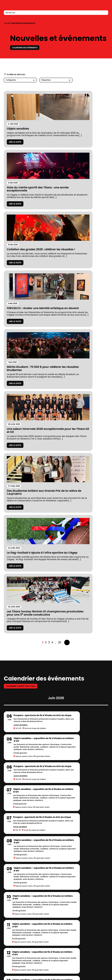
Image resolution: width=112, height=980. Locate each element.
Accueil (7, 23)
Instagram (92, 967)
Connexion (100, 7)
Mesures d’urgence (14, 923)
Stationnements (12, 918)
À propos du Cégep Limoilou (19, 904)
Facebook (97, 967)
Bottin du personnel (95, 972)
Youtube (106, 967)
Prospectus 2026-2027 (16, 913)
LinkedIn (101, 967)
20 (60, 460)
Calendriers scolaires (53, 913)
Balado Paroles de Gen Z (54, 923)
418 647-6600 (10, 955)
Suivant (67, 460)
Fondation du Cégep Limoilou (19, 908)
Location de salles (13, 928)
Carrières (46, 918)
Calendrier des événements (27, 48)
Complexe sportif (50, 904)
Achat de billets (21, 549)
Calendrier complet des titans (22, 504)
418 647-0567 (10, 977)
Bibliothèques (48, 908)
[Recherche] (105, 13)
